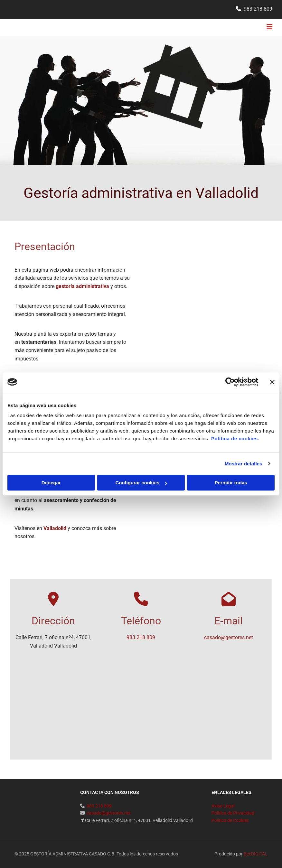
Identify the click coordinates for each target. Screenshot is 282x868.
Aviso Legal (223, 806)
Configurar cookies (141, 483)
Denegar (51, 483)
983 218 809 (258, 9)
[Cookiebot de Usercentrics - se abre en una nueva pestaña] (230, 382)
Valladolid (55, 528)
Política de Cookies (230, 820)
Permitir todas (231, 483)
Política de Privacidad (233, 813)
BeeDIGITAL (256, 854)
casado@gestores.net (229, 637)
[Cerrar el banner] (272, 382)
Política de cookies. (235, 439)
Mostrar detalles (244, 464)
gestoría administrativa (82, 286)
